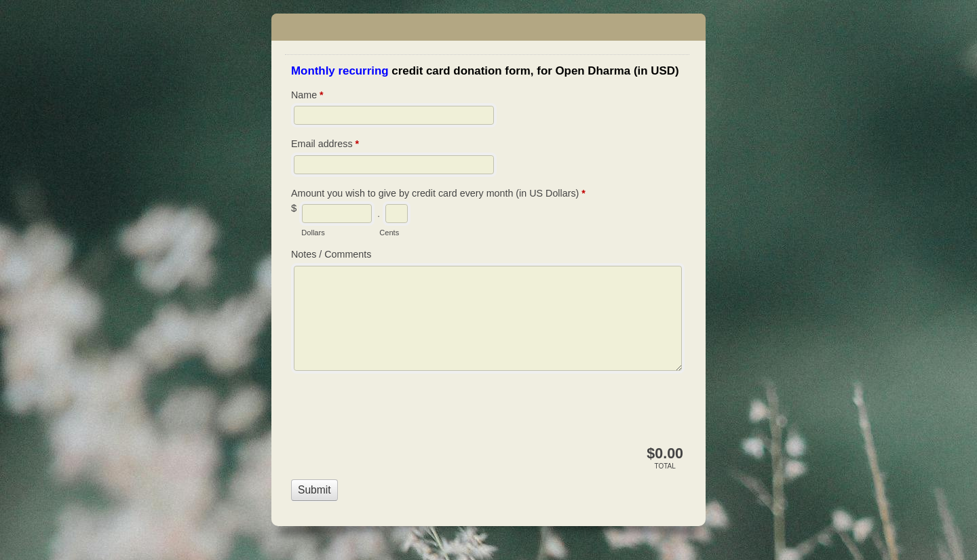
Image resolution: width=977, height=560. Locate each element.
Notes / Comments (331, 254)
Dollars (313, 233)
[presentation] (394, 412)
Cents (389, 233)
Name (307, 96)
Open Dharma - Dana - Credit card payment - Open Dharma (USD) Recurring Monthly (488, 27)
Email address (325, 145)
